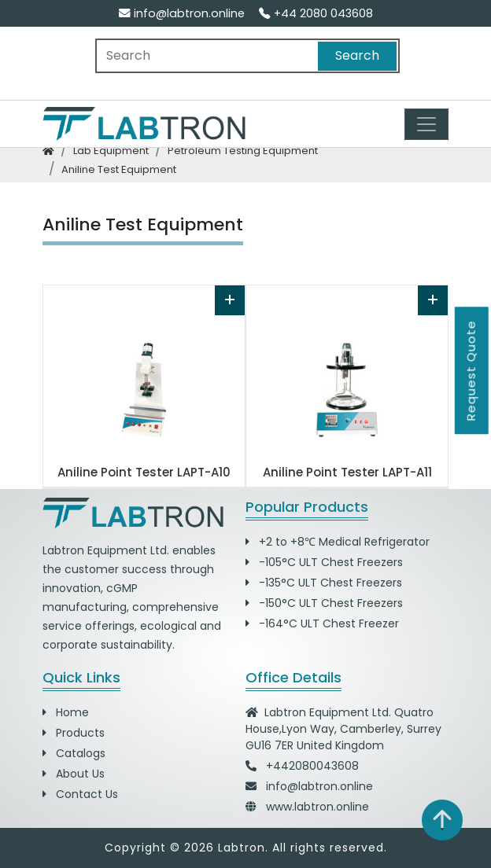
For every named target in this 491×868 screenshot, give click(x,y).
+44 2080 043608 (316, 13)
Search (357, 55)
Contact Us (80, 794)
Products (74, 733)
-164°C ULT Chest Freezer (322, 623)
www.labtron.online (317, 807)
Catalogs (74, 753)
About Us (74, 774)
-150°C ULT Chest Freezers (324, 603)
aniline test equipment (119, 169)
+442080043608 (312, 766)
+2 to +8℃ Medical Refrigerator (338, 542)
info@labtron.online (182, 13)
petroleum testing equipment (243, 151)
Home (66, 712)
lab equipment (111, 151)
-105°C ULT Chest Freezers (324, 562)
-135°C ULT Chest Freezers (324, 583)
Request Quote (471, 370)
